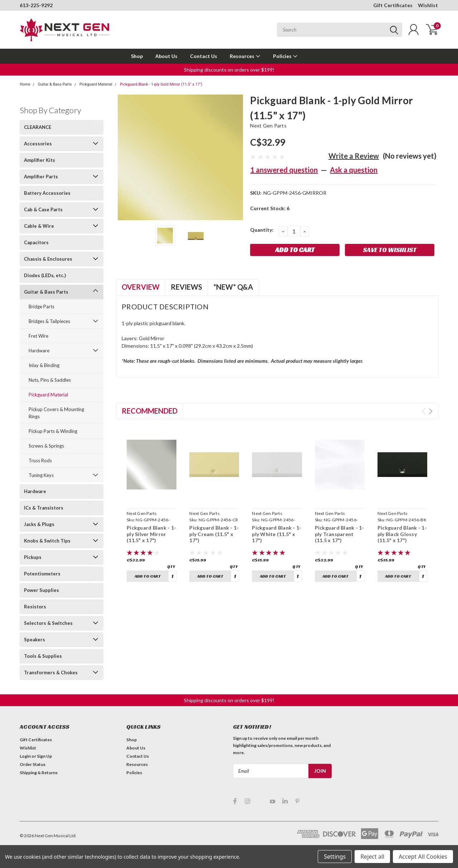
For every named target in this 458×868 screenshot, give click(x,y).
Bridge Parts (42, 307)
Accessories (38, 144)
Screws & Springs (46, 446)
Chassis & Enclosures (48, 259)
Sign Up (44, 756)
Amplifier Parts (41, 177)
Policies (285, 56)
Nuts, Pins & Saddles (50, 380)
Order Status (33, 764)
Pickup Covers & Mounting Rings (56, 413)
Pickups (33, 557)
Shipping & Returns (39, 773)
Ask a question (354, 170)
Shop (137, 56)
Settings (335, 857)
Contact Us (204, 56)
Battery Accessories (47, 193)
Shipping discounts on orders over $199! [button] (229, 70)
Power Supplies (42, 590)
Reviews (186, 287)
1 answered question (284, 170)
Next (431, 411)
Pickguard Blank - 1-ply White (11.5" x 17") (277, 534)
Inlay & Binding (44, 365)
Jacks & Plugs (39, 524)
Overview (141, 287)
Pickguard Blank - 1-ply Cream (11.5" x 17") (214, 534)
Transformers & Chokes (51, 672)
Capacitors (36, 242)
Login (25, 756)
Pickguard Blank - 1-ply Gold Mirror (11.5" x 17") (161, 84)
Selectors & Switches (48, 623)
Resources (245, 56)
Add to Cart (148, 576)
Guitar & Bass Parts (55, 84)
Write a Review (354, 156)
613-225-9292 (36, 5)
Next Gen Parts (268, 126)
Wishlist (428, 5)
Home (25, 84)
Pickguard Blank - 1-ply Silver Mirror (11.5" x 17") (151, 534)
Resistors (35, 607)
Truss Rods (40, 460)
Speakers (35, 640)
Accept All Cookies (423, 857)
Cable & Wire (39, 226)
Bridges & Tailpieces (49, 321)
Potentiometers (42, 574)
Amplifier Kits (40, 160)
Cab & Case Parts (43, 209)
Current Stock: (270, 208)
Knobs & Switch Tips (47, 541)
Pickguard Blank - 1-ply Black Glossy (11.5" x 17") (402, 534)
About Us (166, 56)
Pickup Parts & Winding (53, 431)
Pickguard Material (96, 84)
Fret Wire (38, 336)
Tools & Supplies (43, 656)
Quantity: (262, 230)
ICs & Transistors (44, 508)
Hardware (39, 351)
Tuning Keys (41, 475)
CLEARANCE (38, 127)
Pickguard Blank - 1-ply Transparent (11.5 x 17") (340, 534)
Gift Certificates (393, 5)
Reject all (372, 857)
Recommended (150, 411)
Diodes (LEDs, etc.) (45, 275)
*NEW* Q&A (233, 287)
